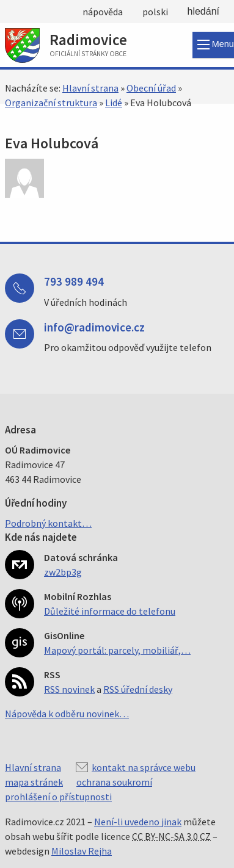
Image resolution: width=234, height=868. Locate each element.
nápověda (103, 12)
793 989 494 (74, 281)
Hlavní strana (90, 88)
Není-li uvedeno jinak (138, 822)
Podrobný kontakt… (48, 523)
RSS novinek (69, 689)
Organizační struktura (51, 103)
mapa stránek (34, 782)
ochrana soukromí (114, 782)
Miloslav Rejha (82, 851)
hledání (204, 11)
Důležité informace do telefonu (110, 611)
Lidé (114, 103)
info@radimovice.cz (94, 327)
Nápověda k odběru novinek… (67, 714)
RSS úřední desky (138, 689)
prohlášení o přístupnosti (58, 797)
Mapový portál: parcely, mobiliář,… (117, 650)
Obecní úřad (151, 88)
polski (155, 12)
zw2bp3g (63, 572)
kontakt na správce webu (144, 767)
